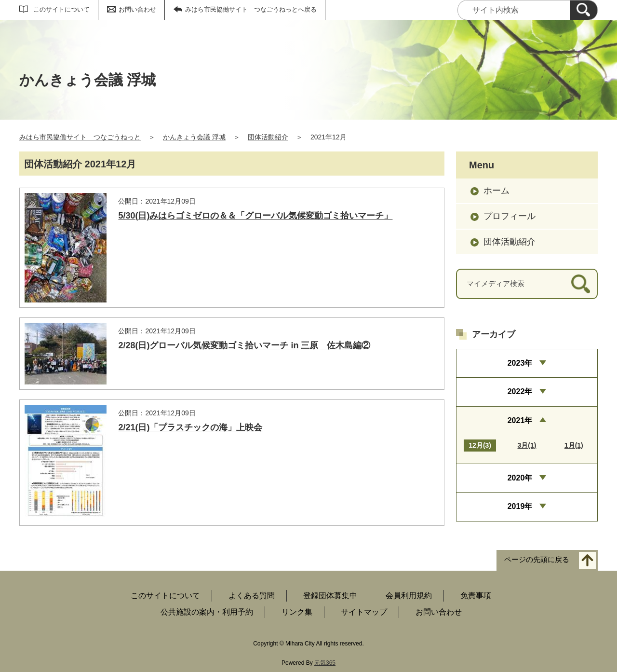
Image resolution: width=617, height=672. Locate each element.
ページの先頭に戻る (537, 560)
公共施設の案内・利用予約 (207, 612)
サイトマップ (364, 612)
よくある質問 (252, 596)
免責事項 (476, 596)
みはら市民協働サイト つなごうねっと (80, 137)
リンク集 (297, 612)
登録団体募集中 (330, 596)
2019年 (520, 506)
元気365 (325, 663)
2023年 (520, 363)
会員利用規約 (409, 596)
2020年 (520, 478)
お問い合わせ (137, 9)
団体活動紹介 (268, 137)
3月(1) (527, 445)
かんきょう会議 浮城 (194, 137)
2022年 (520, 391)
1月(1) (574, 445)
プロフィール (510, 216)
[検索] (584, 10)
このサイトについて (61, 9)
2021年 (520, 420)
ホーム (496, 191)
